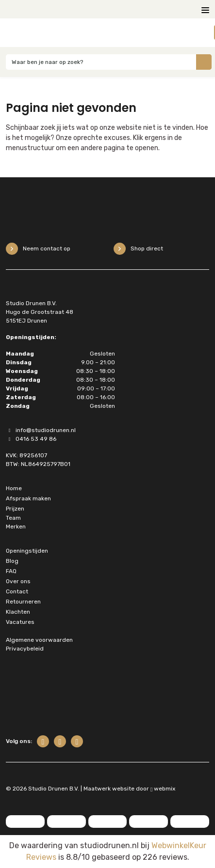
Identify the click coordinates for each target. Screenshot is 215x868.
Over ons (18, 581)
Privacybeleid (25, 649)
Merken (16, 527)
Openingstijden (27, 551)
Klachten (18, 612)
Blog (12, 561)
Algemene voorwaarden (39, 640)
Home (14, 488)
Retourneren (23, 602)
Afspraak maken (28, 498)
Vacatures (20, 622)
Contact (17, 591)
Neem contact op (38, 249)
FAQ (11, 571)
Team (13, 518)
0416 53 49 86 (31, 439)
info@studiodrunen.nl (41, 430)
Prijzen (15, 509)
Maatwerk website (109, 789)
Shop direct (138, 249)
